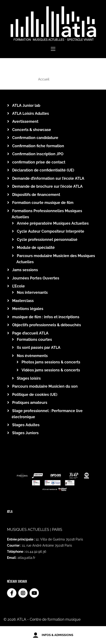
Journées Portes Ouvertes (36, 278)
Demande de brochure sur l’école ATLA (47, 186)
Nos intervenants (32, 292)
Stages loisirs (29, 378)
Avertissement (25, 121)
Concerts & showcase (32, 130)
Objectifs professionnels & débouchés (47, 325)
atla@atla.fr (27, 558)
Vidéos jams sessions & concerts (51, 370)
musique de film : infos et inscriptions (46, 317)
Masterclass (23, 301)
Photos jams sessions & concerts (51, 362)
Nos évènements (32, 356)
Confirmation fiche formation (38, 146)
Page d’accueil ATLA (30, 333)
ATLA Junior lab (26, 105)
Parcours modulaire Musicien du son (45, 386)
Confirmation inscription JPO (38, 154)
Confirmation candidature (35, 138)
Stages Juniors (25, 433)
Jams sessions (25, 270)
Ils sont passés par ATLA (39, 348)
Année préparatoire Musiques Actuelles (53, 223)
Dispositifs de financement (36, 195)
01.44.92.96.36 (36, 552)
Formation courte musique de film (43, 203)
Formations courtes (34, 340)
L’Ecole (18, 286)
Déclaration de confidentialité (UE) (43, 170)
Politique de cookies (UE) (35, 395)
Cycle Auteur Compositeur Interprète (51, 231)
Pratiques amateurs (30, 403)
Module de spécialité (36, 248)
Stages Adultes (26, 425)
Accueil (44, 79)
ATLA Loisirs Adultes (31, 113)
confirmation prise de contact (39, 162)
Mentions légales (28, 309)
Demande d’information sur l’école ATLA (48, 178)
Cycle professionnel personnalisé (47, 240)
